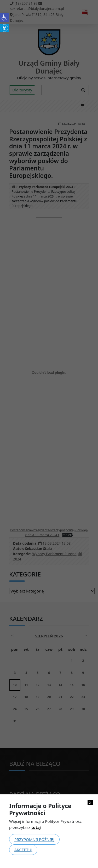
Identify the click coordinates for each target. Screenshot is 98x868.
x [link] (90, 802)
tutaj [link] (36, 827)
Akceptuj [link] (23, 850)
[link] (4, 17)
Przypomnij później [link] (34, 839)
